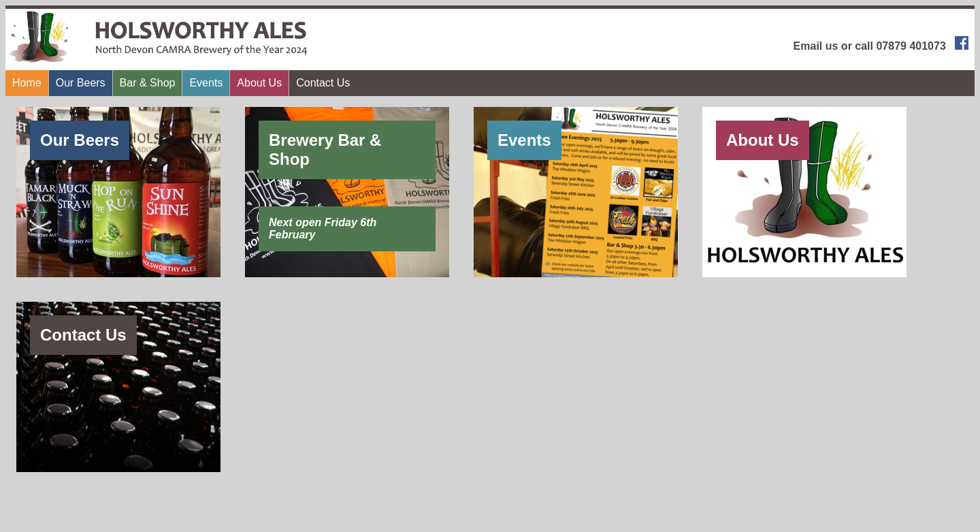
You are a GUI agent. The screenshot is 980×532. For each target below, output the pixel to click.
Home (27, 83)
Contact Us (323, 83)
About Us (259, 83)
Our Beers (81, 83)
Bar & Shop (148, 83)
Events (206, 83)
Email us (816, 46)
